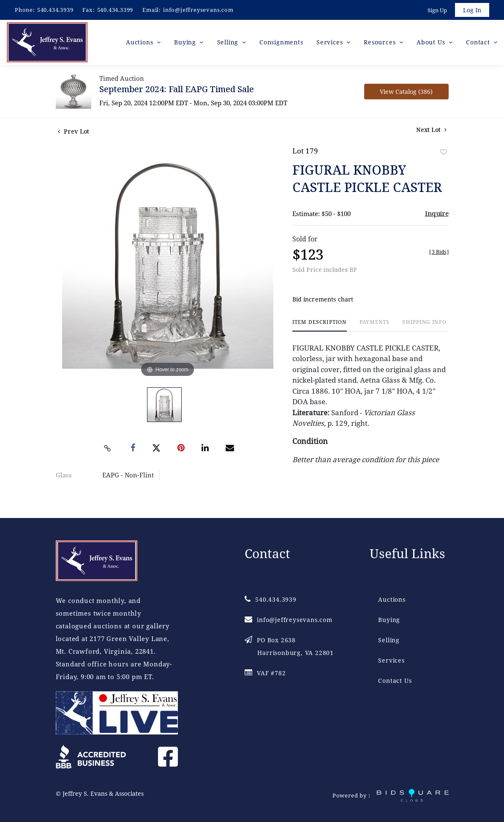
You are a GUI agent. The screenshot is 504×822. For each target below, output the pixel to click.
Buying (389, 620)
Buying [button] (186, 42)
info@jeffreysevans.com (198, 10)
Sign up (437, 10)
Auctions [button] (140, 42)
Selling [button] (229, 42)
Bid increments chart (323, 299)
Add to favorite (444, 152)
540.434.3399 (115, 10)
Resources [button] (381, 42)
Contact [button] (479, 42)
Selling (389, 640)
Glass (64, 475)
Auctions (392, 599)
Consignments (281, 42)
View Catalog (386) (406, 92)
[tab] (320, 325)
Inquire (437, 213)
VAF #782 (265, 673)
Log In (472, 10)
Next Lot (431, 130)
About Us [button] (432, 42)
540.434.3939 (55, 10)
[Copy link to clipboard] (107, 448)
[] (439, 252)
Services (391, 660)
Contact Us (395, 681)
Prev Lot (74, 131)
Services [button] (331, 42)
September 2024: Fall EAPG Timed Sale (177, 89)
